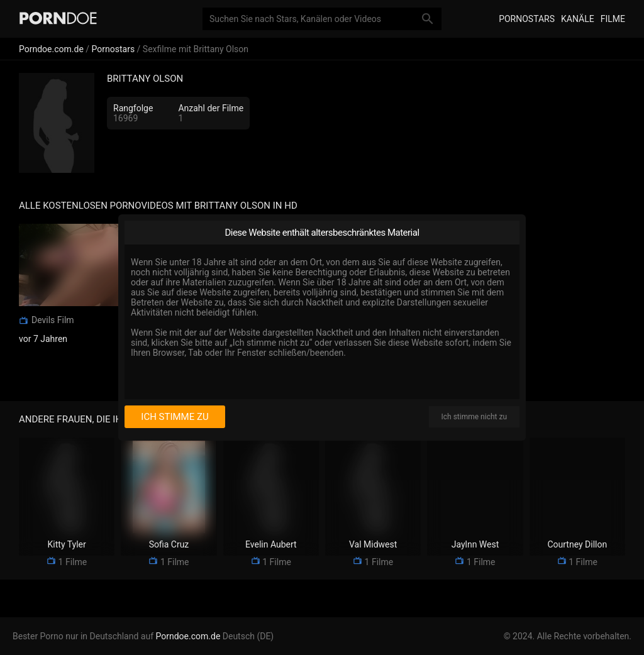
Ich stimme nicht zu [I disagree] (474, 417)
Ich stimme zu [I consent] (175, 417)
